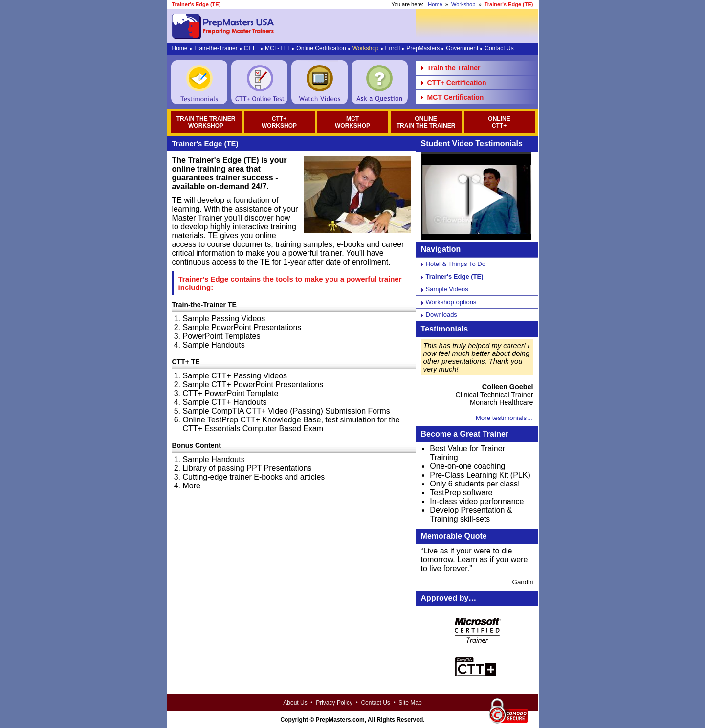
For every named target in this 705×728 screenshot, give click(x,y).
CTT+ (251, 48)
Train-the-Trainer (216, 48)
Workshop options (451, 302)
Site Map (410, 703)
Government (462, 48)
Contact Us (499, 48)
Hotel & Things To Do (456, 264)
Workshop (463, 4)
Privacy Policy (334, 703)
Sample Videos (447, 289)
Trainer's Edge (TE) (455, 276)
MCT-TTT (277, 48)
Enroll (393, 48)
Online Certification (321, 48)
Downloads (441, 315)
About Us (295, 703)
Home (435, 4)
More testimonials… (505, 418)
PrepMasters (423, 48)
